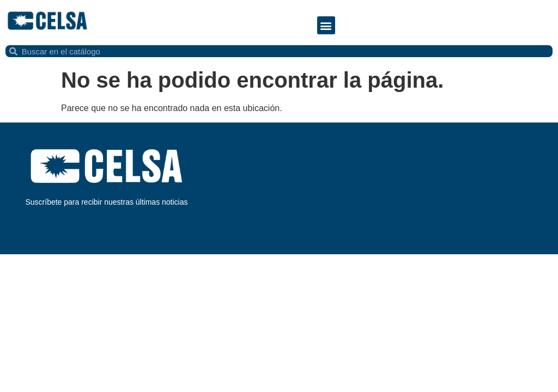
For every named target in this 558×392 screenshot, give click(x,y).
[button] (326, 25)
